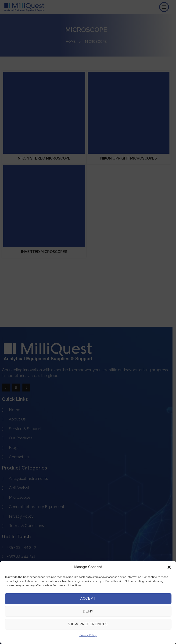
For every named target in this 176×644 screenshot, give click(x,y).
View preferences (88, 624)
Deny (88, 611)
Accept (88, 598)
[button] (169, 567)
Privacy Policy (88, 635)
